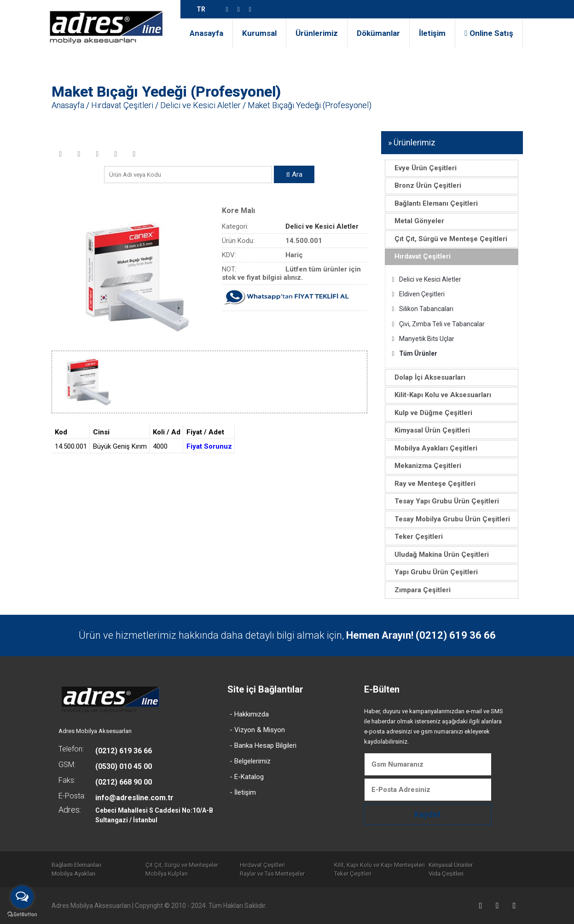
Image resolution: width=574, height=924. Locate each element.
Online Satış (489, 33)
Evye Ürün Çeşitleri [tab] (423, 168)
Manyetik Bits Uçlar (423, 339)
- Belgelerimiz (250, 761)
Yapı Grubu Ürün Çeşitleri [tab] (433, 572)
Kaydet (428, 814)
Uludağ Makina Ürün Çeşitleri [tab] (439, 554)
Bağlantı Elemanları (76, 865)
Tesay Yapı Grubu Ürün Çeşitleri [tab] (444, 501)
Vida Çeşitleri (446, 874)
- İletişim (243, 792)
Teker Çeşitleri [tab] (416, 537)
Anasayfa (206, 33)
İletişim (432, 33)
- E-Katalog (247, 777)
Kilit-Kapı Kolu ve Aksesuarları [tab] (440, 395)
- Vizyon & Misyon (257, 730)
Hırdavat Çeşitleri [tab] (420, 256)
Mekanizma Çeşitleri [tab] (425, 466)
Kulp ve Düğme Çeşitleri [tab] (430, 413)
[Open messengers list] (22, 897)
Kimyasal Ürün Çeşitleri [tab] (429, 430)
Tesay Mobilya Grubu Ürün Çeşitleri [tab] (449, 519)
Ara (294, 174)
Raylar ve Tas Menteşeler (272, 874)
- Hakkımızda (249, 714)
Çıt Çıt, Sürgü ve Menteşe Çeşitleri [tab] (448, 239)
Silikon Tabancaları (423, 309)
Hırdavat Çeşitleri (122, 105)
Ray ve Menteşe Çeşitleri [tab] (432, 484)
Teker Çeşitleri (353, 874)
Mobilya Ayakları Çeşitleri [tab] (433, 448)
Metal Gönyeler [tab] (416, 221)
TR (201, 9)
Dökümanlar (378, 33)
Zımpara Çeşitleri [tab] (420, 590)
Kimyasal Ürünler (451, 865)
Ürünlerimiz (317, 33)
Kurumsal (259, 33)
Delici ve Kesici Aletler (200, 105)
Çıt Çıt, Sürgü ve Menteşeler (182, 865)
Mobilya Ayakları (73, 874)
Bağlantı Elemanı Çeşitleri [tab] (433, 203)
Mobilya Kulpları (167, 874)
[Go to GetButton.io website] (22, 915)
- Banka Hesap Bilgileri (263, 745)
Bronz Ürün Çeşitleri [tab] (425, 185)
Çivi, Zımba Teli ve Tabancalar (438, 324)
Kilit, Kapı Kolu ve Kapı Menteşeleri (380, 865)
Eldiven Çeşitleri (418, 294)
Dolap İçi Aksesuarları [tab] (427, 377)
